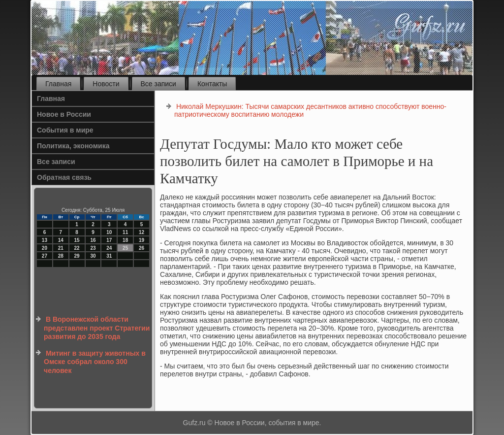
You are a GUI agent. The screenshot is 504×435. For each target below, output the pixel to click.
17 (109, 240)
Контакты (212, 84)
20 (45, 248)
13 (45, 240)
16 (93, 240)
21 (61, 248)
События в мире (65, 130)
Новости (106, 84)
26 (142, 248)
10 (109, 232)
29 (77, 256)
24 (109, 248)
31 (109, 256)
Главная (58, 84)
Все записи (158, 84)
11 (125, 232)
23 (93, 248)
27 (45, 256)
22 (77, 248)
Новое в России (64, 114)
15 (77, 240)
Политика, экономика (73, 146)
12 (142, 232)
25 (125, 248)
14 (61, 240)
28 (61, 256)
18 (125, 240)
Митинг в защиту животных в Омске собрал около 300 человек (95, 362)
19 (142, 240)
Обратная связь (64, 177)
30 (93, 256)
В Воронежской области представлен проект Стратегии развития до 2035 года (97, 328)
